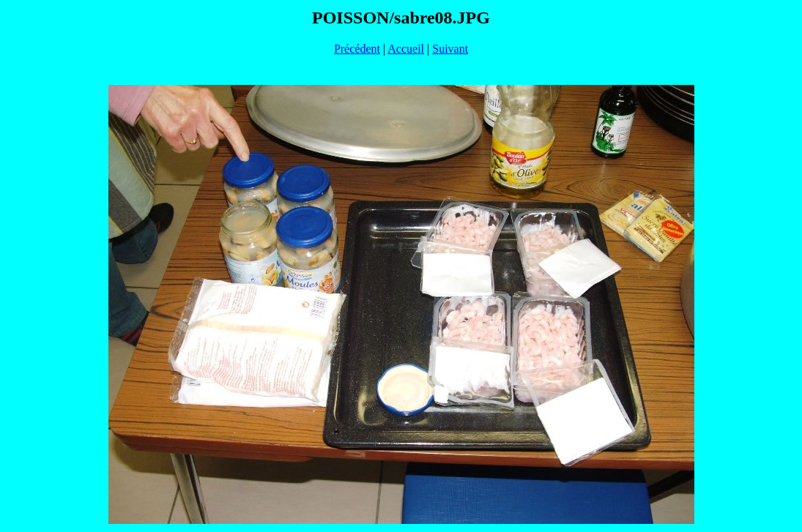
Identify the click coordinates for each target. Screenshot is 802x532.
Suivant (450, 49)
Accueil (406, 49)
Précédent (357, 49)
